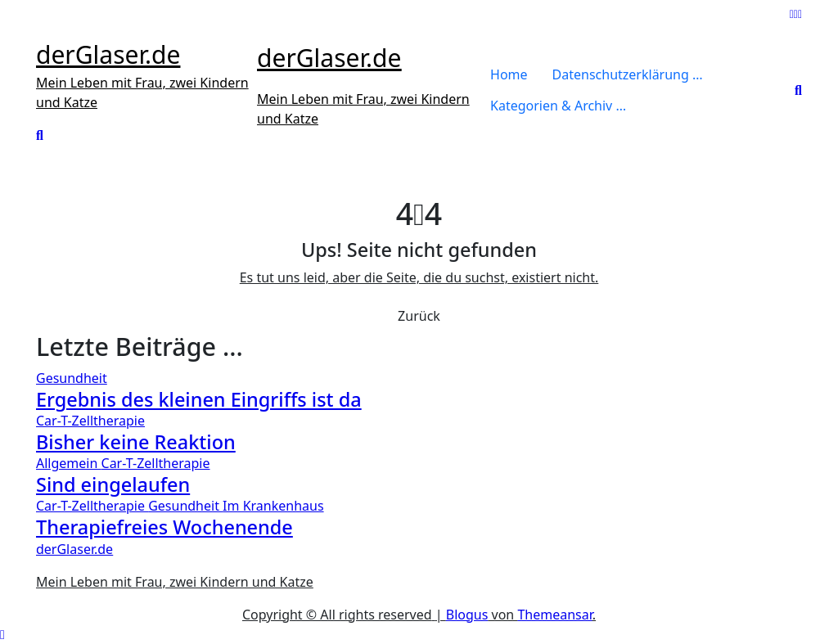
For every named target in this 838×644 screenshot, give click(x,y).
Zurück (419, 316)
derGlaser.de (108, 54)
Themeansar (554, 615)
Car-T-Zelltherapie (90, 421)
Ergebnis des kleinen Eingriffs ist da (199, 399)
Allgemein (69, 463)
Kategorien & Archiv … (558, 106)
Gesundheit (72, 378)
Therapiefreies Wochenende (164, 527)
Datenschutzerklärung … (628, 74)
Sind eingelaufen (113, 484)
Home (509, 74)
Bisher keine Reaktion (136, 442)
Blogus (467, 615)
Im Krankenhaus (273, 506)
